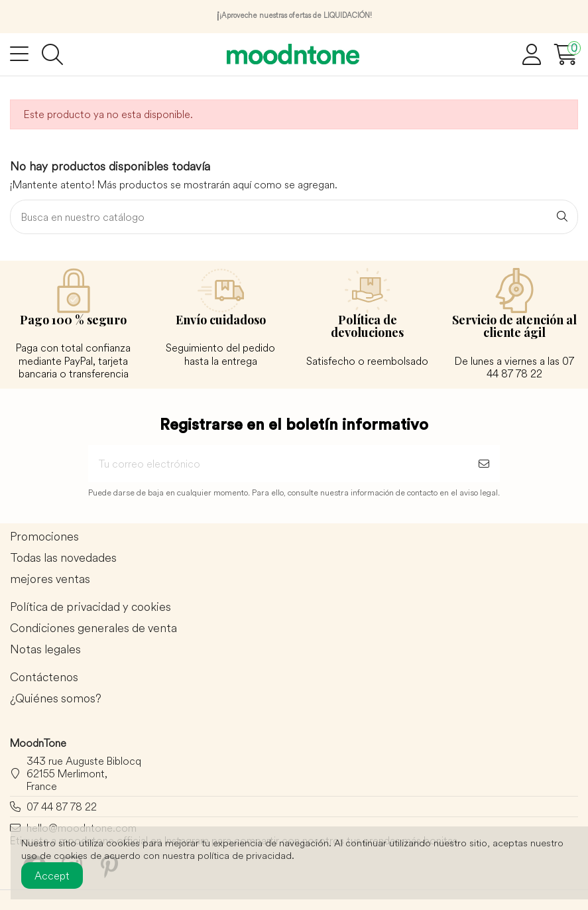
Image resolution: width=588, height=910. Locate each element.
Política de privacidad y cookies (90, 607)
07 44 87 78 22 (62, 807)
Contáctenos (44, 678)
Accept (52, 876)
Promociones (44, 537)
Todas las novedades (63, 558)
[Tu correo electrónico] (278, 464)
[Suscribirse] (484, 464)
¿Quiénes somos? (56, 699)
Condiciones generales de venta (93, 628)
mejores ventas (50, 579)
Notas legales (45, 650)
